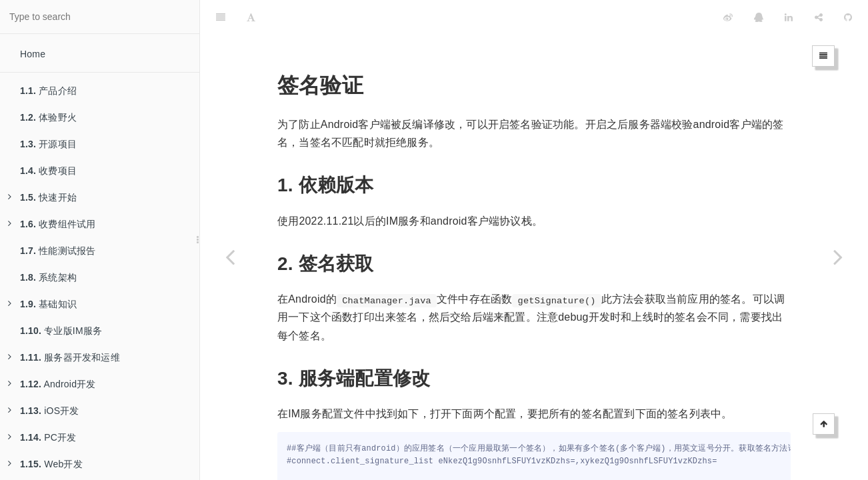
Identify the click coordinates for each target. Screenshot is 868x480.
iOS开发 (44, 411)
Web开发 (45, 464)
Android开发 (52, 384)
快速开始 (42, 197)
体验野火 (48, 117)
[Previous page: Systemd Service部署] (230, 257)
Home (33, 54)
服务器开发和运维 (64, 357)
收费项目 (48, 171)
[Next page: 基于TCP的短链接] (838, 257)
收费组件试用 (52, 224)
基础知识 (42, 304)
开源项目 (48, 144)
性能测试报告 (58, 251)
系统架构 (48, 277)
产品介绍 (48, 91)
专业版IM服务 (61, 331)
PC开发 (42, 437)
